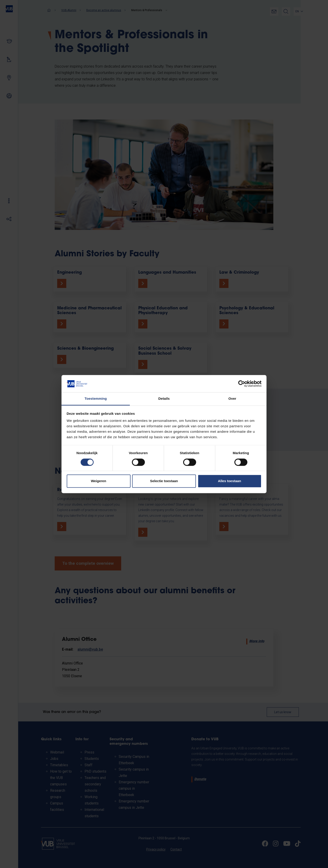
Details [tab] (164, 399)
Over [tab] (232, 399)
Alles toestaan (230, 481)
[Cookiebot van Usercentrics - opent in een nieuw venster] (242, 384)
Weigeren (99, 481)
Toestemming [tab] (96, 399)
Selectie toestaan (164, 481)
